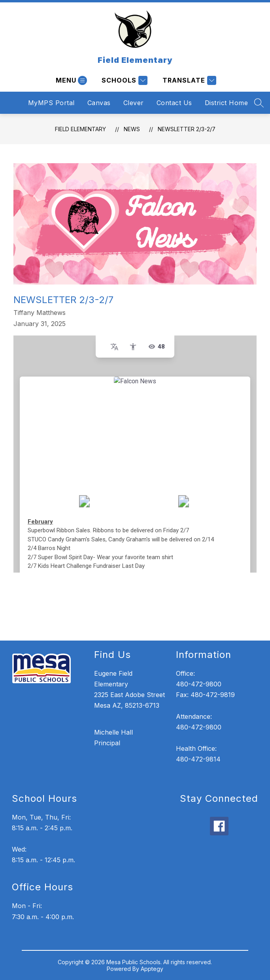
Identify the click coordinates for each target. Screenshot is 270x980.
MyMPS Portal (51, 103)
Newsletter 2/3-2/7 (187, 129)
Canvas (99, 103)
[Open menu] (70, 80)
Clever (134, 103)
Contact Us (174, 103)
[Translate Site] (188, 80)
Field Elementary (80, 129)
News (132, 129)
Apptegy (152, 969)
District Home (227, 103)
